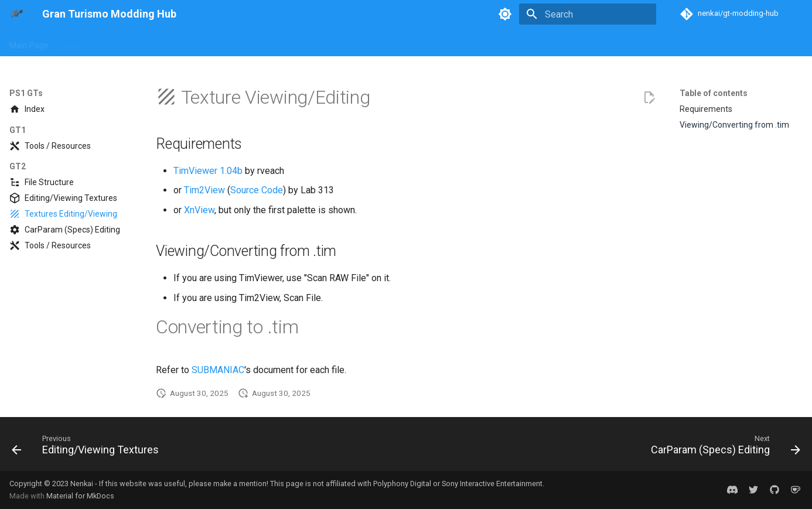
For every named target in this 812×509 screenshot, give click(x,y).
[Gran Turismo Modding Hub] (16, 14)
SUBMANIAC (218, 370)
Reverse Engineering (527, 43)
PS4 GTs (244, 43)
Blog (71, 43)
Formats (399, 43)
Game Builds (451, 43)
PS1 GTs (109, 43)
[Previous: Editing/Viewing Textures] (89, 447)
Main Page (29, 43)
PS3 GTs (199, 43)
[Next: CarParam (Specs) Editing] (722, 447)
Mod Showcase (607, 43)
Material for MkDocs (80, 496)
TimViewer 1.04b (208, 171)
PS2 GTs (154, 43)
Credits (704, 43)
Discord (663, 43)
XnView (199, 210)
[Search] (588, 14)
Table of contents (714, 93)
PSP (282, 43)
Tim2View (204, 190)
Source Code (257, 190)
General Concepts (336, 43)
